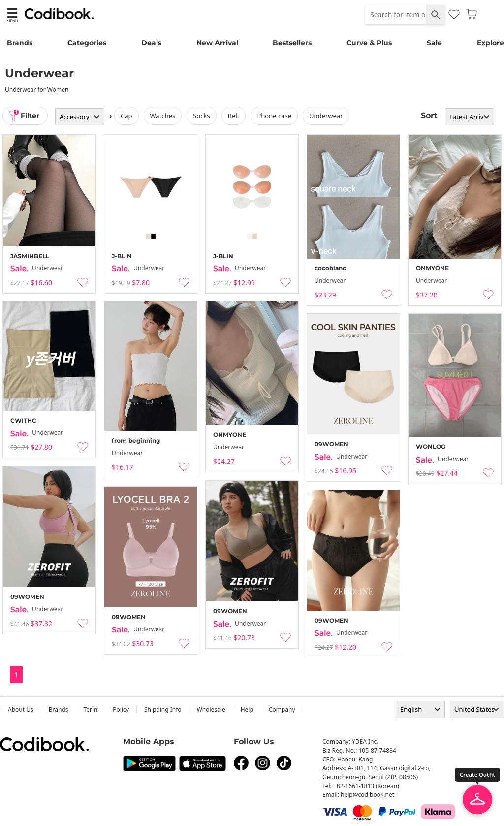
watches (163, 116)
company (282, 710)
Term (91, 710)
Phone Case (274, 116)
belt (234, 116)
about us (21, 710)
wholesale (211, 710)
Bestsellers (292, 43)
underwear (326, 116)
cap (126, 116)
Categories (87, 43)
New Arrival (217, 43)
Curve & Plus (369, 43)
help (247, 710)
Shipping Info (163, 710)
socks (201, 116)
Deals (151, 43)
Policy (121, 710)
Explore (490, 43)
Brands (20, 43)
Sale (434, 43)
